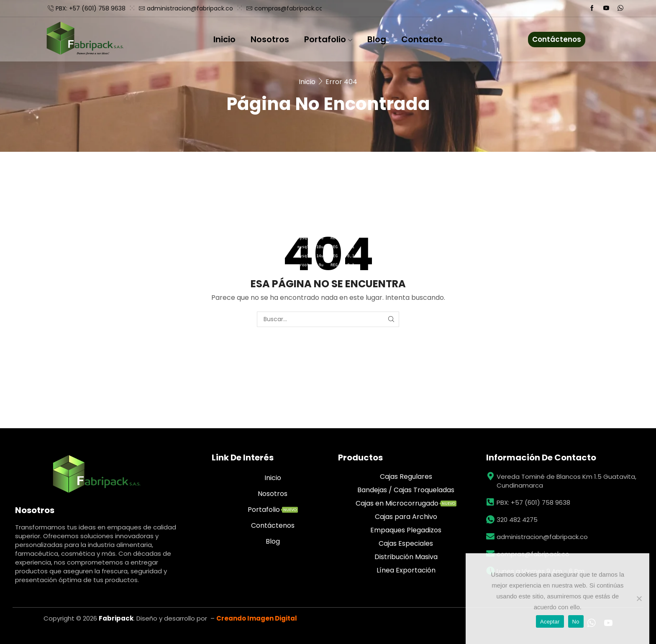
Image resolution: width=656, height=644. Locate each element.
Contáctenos (557, 39)
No (576, 622)
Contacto (422, 39)
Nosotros (270, 39)
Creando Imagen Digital (257, 618)
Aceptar (550, 622)
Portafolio (328, 39)
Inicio (224, 39)
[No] (639, 598)
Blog (377, 39)
